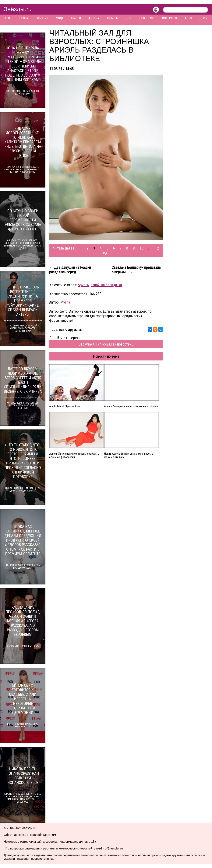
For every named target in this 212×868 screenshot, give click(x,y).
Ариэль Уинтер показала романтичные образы (131, 406)
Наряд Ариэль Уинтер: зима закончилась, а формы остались (129, 455)
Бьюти (76, 18)
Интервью (169, 18)
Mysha (65, 302)
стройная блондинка (106, 285)
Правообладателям (42, 835)
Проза (24, 18)
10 (141, 248)
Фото (188, 18)
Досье (204, 18)
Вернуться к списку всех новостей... (106, 344)
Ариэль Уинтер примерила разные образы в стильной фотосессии (74, 455)
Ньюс (8, 18)
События (42, 18)
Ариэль (83, 285)
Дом (129, 18)
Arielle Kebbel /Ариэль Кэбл (65, 406)
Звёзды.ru (18, 9)
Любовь (112, 18)
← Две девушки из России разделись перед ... (70, 270)
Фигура (94, 18)
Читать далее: (64, 248)
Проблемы (147, 18)
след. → (106, 253)
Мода (60, 18)
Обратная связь (15, 835)
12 (157, 248)
